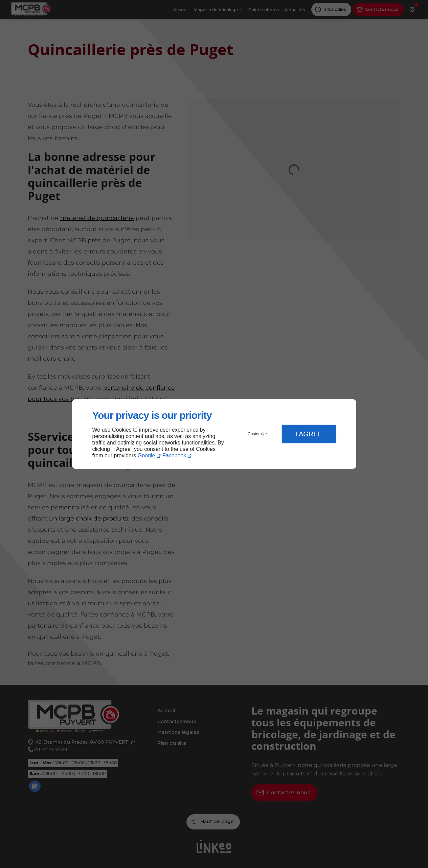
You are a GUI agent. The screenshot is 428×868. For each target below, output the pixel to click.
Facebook (174, 455)
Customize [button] (257, 434)
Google (147, 455)
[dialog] (214, 434)
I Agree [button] (309, 434)
